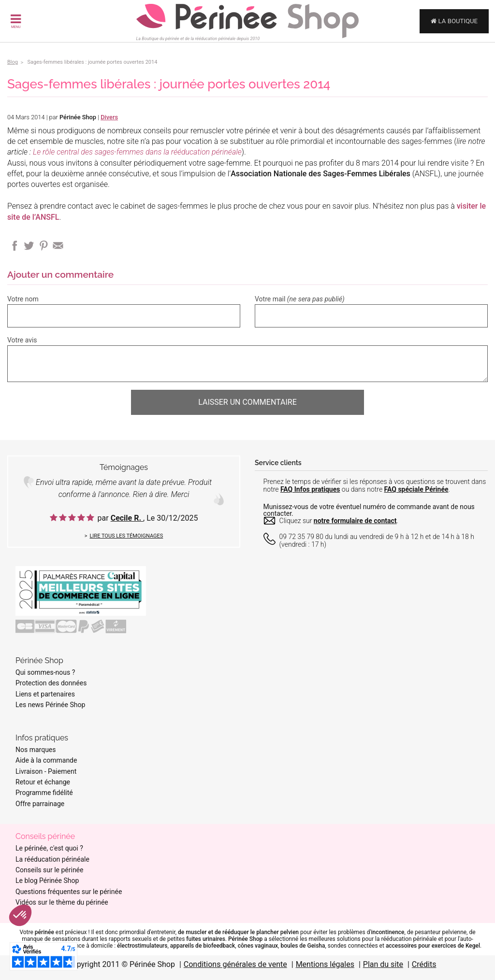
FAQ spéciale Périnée (416, 489)
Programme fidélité (44, 793)
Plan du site (383, 964)
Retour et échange (43, 782)
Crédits (424, 964)
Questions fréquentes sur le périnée (69, 892)
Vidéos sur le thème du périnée (62, 902)
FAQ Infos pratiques (310, 489)
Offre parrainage (40, 804)
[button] (20, 915)
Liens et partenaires (45, 694)
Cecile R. (127, 518)
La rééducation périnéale (52, 859)
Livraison (29, 771)
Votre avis (22, 340)
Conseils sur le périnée (49, 870)
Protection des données (51, 683)
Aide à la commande (46, 760)
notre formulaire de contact (355, 521)
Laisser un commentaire (247, 402)
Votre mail (300, 299)
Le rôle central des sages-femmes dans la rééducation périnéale (137, 152)
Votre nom (23, 299)
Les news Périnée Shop (50, 705)
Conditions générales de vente (235, 964)
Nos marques (36, 750)
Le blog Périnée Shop (47, 881)
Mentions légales (325, 964)
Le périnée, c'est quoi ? (49, 848)
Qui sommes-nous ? (45, 672)
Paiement (62, 771)
